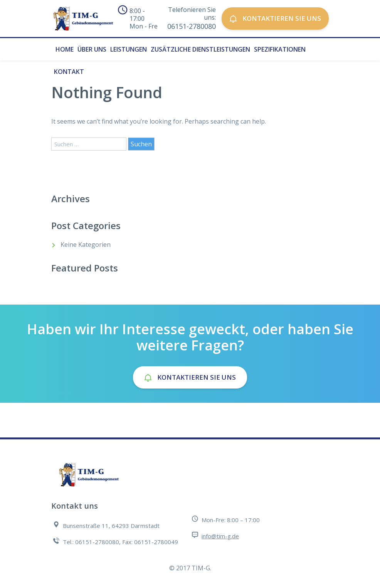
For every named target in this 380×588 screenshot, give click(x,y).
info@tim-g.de (220, 536)
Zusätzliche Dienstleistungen (200, 49)
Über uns (92, 49)
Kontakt (69, 72)
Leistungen (129, 49)
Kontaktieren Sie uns (275, 18)
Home (65, 49)
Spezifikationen (280, 49)
